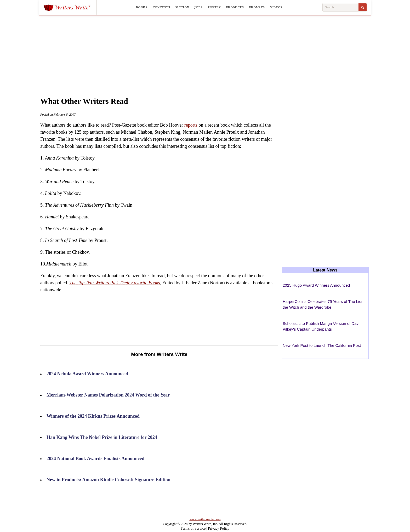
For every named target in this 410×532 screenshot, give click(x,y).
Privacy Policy (219, 528)
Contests (161, 7)
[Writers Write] (70, 7)
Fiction (182, 7)
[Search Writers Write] (341, 7)
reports (191, 125)
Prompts (257, 7)
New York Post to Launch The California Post (322, 345)
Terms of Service (193, 528)
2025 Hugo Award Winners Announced (316, 285)
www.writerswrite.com (205, 519)
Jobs (198, 7)
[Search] (363, 7)
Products (235, 7)
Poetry (214, 7)
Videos (276, 7)
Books (142, 7)
